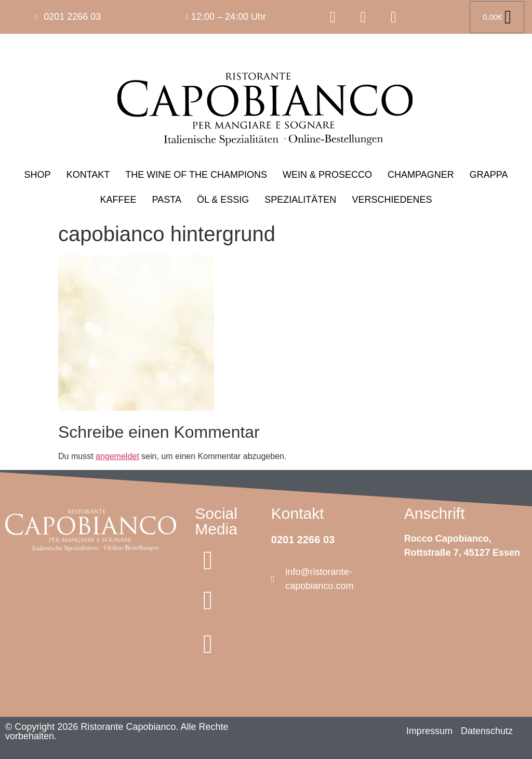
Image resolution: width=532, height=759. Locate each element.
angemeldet (117, 456)
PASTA (167, 200)
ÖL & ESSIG (223, 200)
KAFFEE (118, 200)
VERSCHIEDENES (392, 200)
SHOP (38, 175)
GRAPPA (489, 175)
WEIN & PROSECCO (327, 175)
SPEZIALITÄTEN (300, 200)
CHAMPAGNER (421, 175)
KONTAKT (88, 175)
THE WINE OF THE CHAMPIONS (196, 175)
